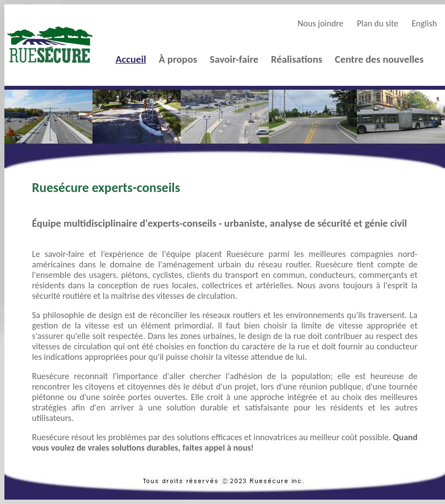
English (425, 23)
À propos (178, 59)
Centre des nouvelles (379, 59)
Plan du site (378, 23)
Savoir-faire (234, 59)
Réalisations (297, 59)
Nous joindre (320, 23)
